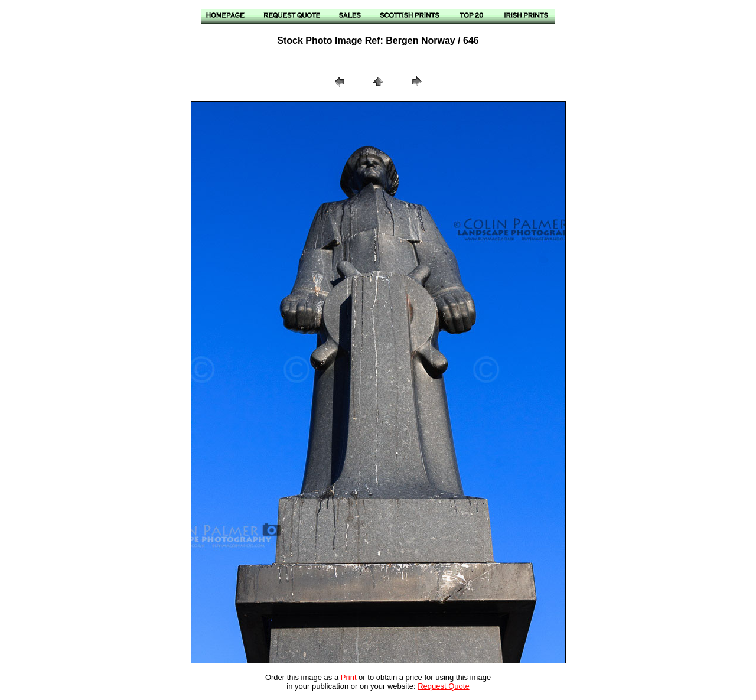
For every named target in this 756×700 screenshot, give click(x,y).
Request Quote (443, 686)
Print (349, 677)
